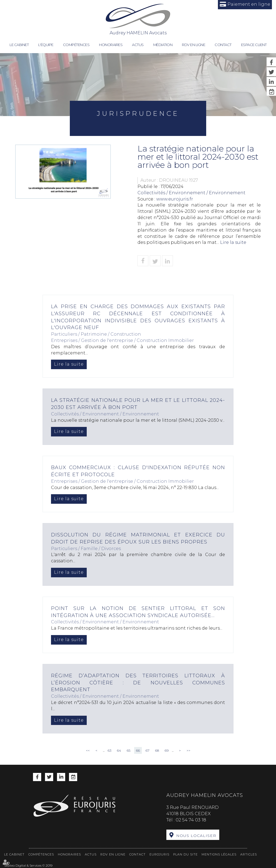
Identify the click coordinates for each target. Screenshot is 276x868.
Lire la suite (233, 242)
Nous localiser (196, 836)
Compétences (76, 45)
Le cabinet (19, 45)
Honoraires (111, 45)
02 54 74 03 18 (191, 820)
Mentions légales (219, 854)
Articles (249, 854)
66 (138, 750)
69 (167, 750)
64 (119, 750)
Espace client (254, 45)
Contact (223, 45)
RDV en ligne (193, 45)
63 (109, 750)
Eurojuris (159, 854)
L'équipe (46, 45)
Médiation (163, 45)
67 (148, 750)
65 (129, 750)
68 (157, 750)
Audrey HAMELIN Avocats (138, 19)
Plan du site (185, 854)
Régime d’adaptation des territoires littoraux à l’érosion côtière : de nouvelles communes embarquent (138, 683)
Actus (138, 45)
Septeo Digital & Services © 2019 (28, 865)
